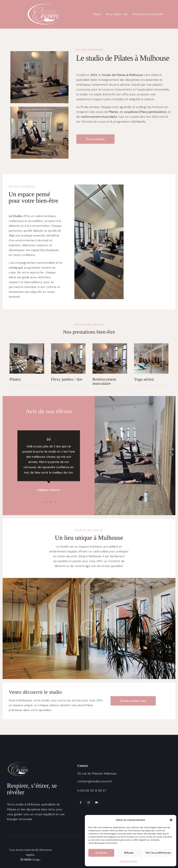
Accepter (101, 853)
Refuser (129, 853)
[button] (171, 820)
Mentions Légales (129, 861)
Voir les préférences (158, 853)
